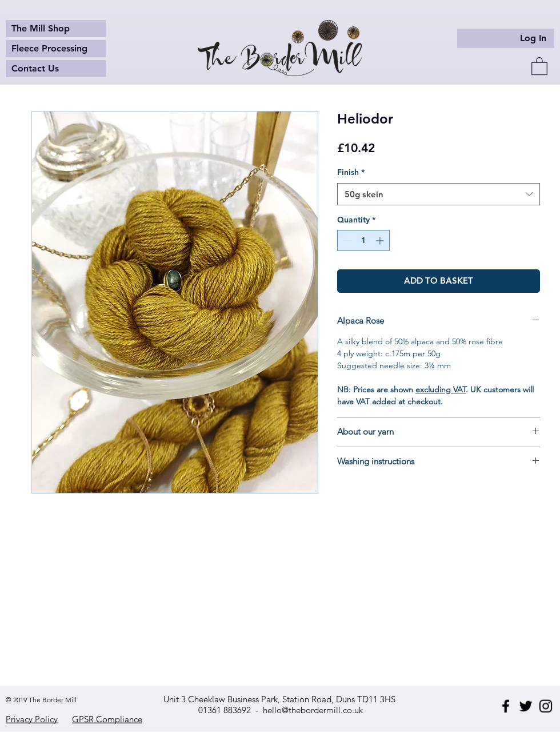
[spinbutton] (363, 240)
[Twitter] (526, 706)
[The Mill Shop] (56, 29)
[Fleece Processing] (56, 49)
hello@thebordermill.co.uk (313, 710)
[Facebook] (506, 706)
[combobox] (439, 194)
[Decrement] (346, 240)
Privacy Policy (32, 719)
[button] (539, 65)
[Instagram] (546, 706)
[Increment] (381, 240)
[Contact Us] (56, 69)
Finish (351, 172)
